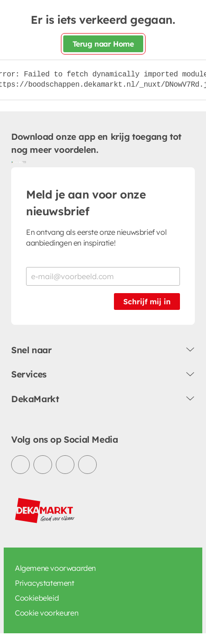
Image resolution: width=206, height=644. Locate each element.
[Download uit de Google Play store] (15, 162)
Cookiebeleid (37, 598)
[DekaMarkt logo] (45, 511)
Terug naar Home (103, 44)
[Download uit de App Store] (22, 162)
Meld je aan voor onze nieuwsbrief (86, 203)
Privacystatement (45, 583)
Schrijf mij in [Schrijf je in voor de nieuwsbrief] (147, 301)
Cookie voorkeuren (47, 613)
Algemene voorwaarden (55, 568)
